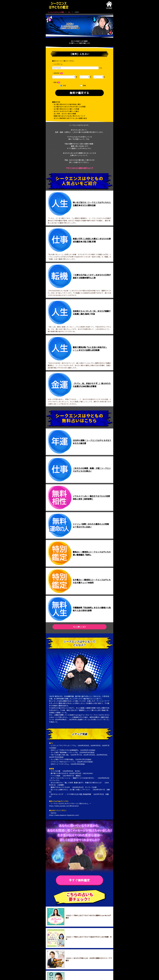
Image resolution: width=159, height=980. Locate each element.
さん (77, 68)
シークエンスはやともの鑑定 (56, 12)
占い (69, 12)
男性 (85, 85)
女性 (65, 85)
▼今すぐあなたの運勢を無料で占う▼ (80, 168)
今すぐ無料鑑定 (79, 880)
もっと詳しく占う (79, 627)
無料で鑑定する (79, 93)
